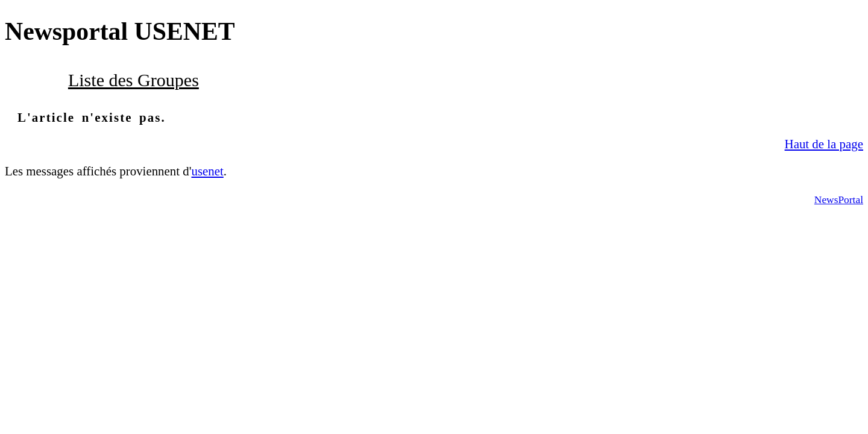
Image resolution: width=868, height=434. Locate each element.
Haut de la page (824, 144)
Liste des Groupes (134, 80)
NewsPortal (839, 200)
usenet (207, 171)
